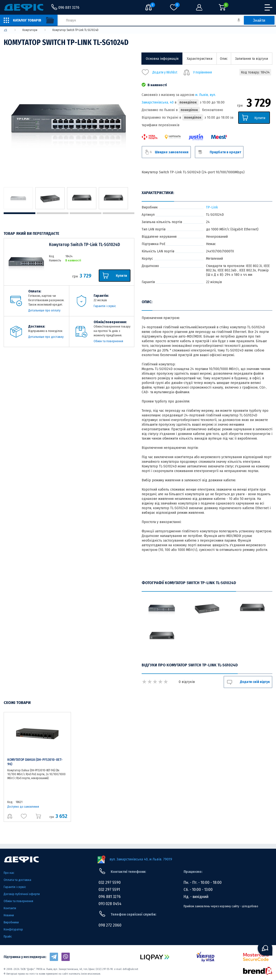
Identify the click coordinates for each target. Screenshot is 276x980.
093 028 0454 (110, 904)
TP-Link (212, 207)
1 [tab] (20, 213)
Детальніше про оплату (44, 310)
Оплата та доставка (17, 880)
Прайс (8, 936)
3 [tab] (86, 213)
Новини (9, 915)
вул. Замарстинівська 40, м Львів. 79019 (141, 859)
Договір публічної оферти (22, 894)
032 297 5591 (109, 890)
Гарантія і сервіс (105, 306)
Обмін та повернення (108, 341)
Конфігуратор (13, 929)
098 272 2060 (110, 925)
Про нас (9, 873)
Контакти (10, 908)
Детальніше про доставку (46, 337)
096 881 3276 (110, 897)
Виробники (11, 922)
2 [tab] (52, 213)
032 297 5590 (110, 882)
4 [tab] (118, 213)
